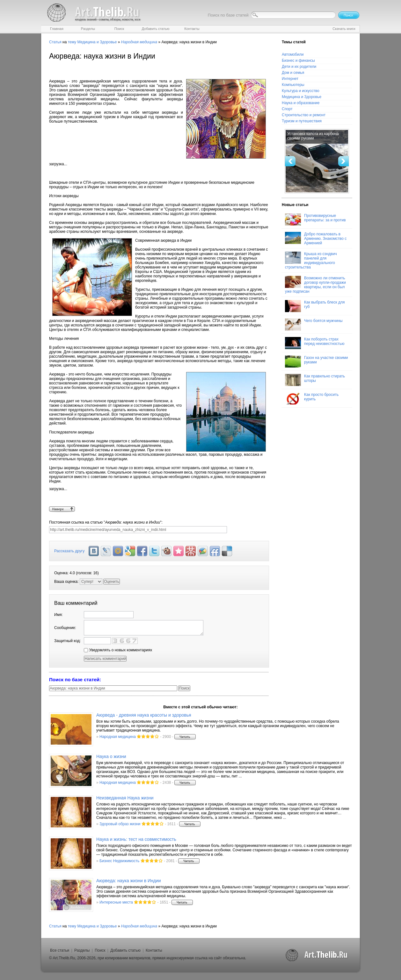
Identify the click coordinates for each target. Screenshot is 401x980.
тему (72, 42)
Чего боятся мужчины (314, 325)
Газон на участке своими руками (316, 361)
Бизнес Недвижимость (119, 861)
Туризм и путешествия (302, 121)
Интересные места (116, 902)
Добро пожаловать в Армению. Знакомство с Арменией (316, 239)
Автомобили (293, 54)
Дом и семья (293, 73)
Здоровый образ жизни (120, 824)
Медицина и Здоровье (97, 42)
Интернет (290, 79)
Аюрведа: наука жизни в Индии (129, 881)
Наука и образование (301, 103)
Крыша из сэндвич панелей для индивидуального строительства (311, 261)
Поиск (100, 950)
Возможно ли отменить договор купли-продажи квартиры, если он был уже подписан (315, 285)
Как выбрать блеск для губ (315, 306)
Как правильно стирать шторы (315, 380)
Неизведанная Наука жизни (125, 798)
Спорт (287, 109)
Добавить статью (125, 950)
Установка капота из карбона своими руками (313, 136)
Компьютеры (293, 85)
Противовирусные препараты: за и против (315, 219)
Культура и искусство (301, 91)
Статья (55, 42)
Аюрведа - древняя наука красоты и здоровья (144, 715)
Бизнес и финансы (298, 61)
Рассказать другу (69, 551)
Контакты (154, 950)
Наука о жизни (111, 756)
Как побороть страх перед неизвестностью (315, 343)
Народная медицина (118, 737)
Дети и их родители (299, 67)
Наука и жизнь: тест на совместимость (136, 839)
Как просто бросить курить (312, 398)
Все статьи (60, 950)
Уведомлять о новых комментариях (118, 650)
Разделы (82, 950)
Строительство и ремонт (304, 115)
